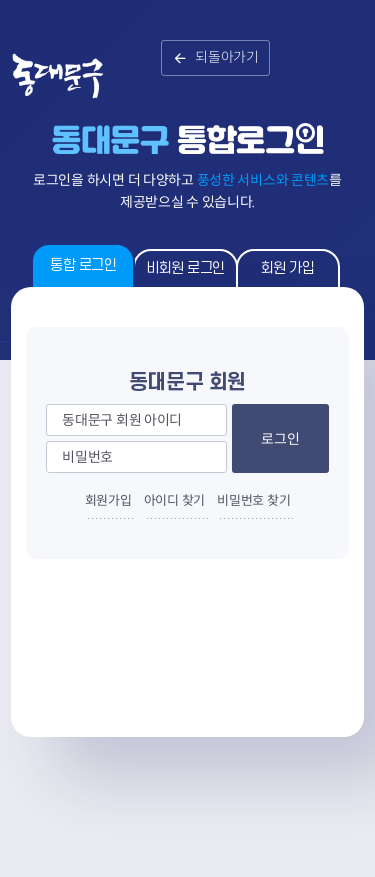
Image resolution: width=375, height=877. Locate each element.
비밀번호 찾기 (253, 500)
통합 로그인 (83, 265)
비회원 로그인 (185, 268)
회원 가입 (288, 268)
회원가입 (108, 500)
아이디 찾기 (174, 500)
